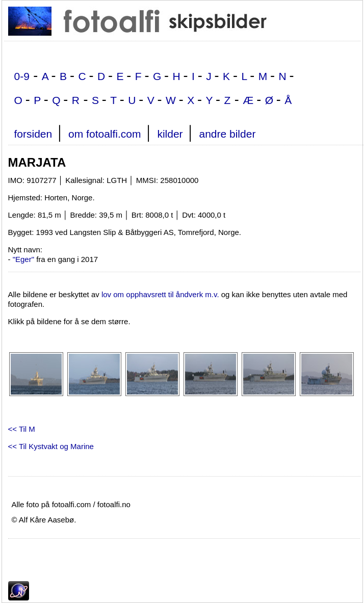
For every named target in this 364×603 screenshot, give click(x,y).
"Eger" (23, 259)
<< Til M (22, 429)
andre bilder (227, 134)
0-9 (22, 76)
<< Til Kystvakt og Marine (51, 446)
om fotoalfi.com (105, 134)
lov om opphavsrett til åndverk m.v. (160, 294)
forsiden (33, 134)
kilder (170, 134)
